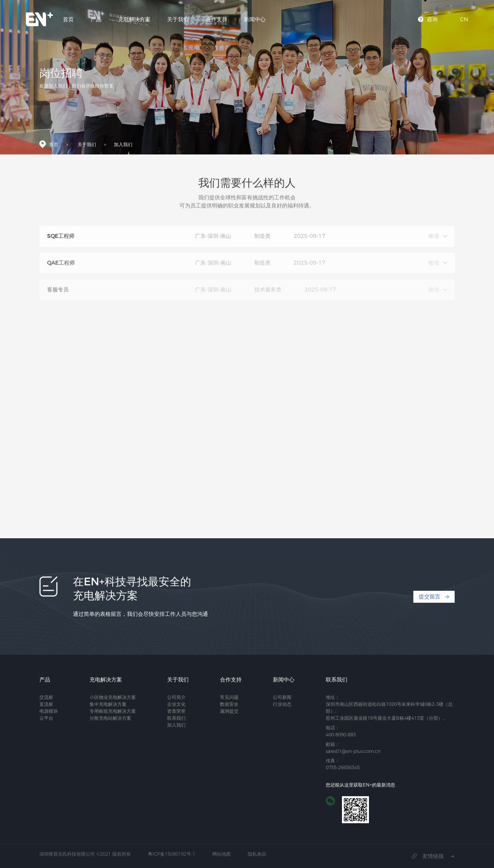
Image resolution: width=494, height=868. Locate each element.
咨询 (432, 19)
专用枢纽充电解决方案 (113, 711)
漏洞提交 (229, 711)
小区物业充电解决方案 (113, 697)
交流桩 (46, 697)
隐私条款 (257, 854)
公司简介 (176, 697)
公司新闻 (282, 697)
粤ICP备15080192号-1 (172, 854)
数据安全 (229, 704)
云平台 (46, 718)
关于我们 (178, 19)
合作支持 (217, 19)
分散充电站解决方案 (110, 718)
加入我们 (123, 146)
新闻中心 (255, 19)
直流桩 (46, 704)
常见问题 (229, 697)
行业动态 (282, 704)
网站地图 (222, 854)
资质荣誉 (176, 711)
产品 (96, 19)
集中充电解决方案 (108, 704)
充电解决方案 (134, 19)
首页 (68, 19)
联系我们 (176, 718)
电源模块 (49, 711)
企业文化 (176, 704)
